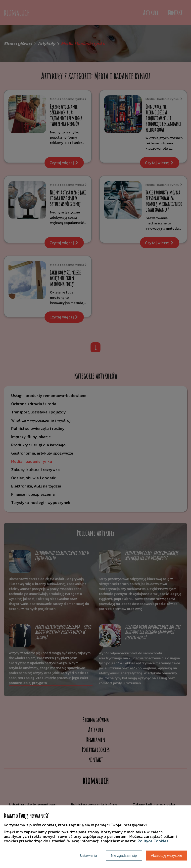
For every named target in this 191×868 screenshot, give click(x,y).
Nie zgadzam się (124, 856)
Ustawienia (89, 856)
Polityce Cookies (153, 841)
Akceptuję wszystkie (167, 856)
